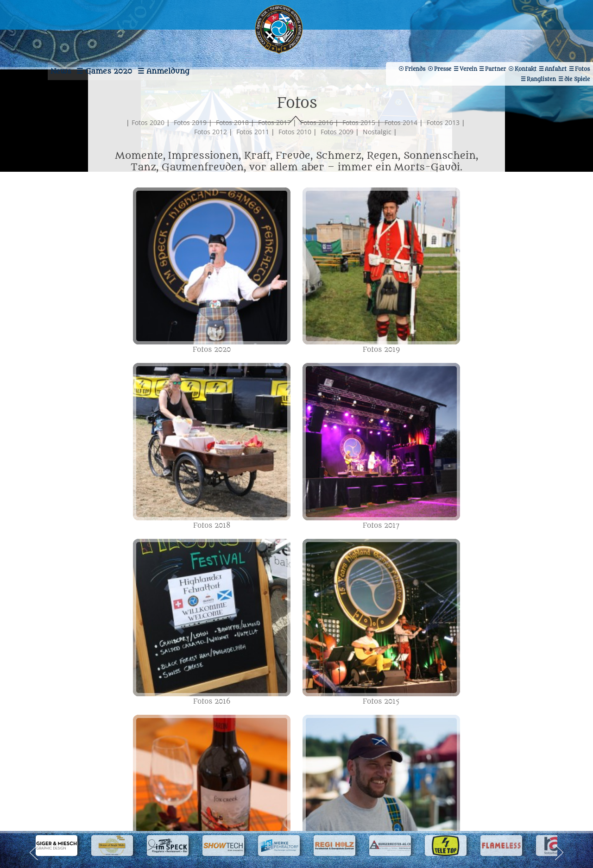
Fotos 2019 (211, 141)
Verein (428, 39)
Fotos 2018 (254, 141)
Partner (464, 39)
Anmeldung (177, 44)
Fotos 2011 (274, 150)
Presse (577, 50)
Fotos (578, 39)
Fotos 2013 (190, 150)
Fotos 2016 (338, 141)
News (24, 44)
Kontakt (503, 39)
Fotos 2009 (358, 150)
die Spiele (500, 50)
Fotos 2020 (169, 141)
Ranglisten (455, 50)
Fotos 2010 (316, 150)
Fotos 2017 (296, 141)
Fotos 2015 (380, 141)
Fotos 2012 (232, 150)
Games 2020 (95, 44)
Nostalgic (398, 150)
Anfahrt (542, 39)
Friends (540, 50)
